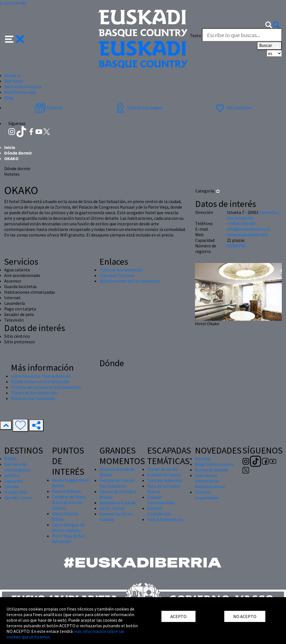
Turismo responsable (207, 495)
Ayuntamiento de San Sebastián (130, 281)
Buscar (269, 46)
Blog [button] (9, 98)
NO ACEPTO (245, 616)
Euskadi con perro (164, 475)
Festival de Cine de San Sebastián (117, 483)
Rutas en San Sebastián (33, 398)
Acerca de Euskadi (212, 470)
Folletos (49, 108)
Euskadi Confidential (159, 511)
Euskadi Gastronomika (161, 500)
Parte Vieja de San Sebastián (69, 539)
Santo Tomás (112, 508)
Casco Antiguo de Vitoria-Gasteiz (68, 527)
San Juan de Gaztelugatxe (17, 467)
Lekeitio (12, 475)
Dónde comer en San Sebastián (40, 382)
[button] (15, 38)
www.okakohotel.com (247, 235)
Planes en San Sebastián (34, 393)
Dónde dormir (18, 153)
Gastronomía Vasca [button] (23, 86)
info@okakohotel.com (248, 229)
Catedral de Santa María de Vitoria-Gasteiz (69, 502)
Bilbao (10, 459)
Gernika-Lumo (18, 498)
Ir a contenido (13, 3)
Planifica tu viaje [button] (20, 92)
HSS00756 (236, 246)
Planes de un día (162, 469)
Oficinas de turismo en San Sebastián (46, 387)
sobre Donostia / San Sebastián (41, 376)
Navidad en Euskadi (117, 503)
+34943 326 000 (241, 223)
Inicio (10, 147)
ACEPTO (178, 616)
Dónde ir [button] (12, 75)
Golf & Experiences (165, 519)
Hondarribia (16, 492)
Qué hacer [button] (14, 81)
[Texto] (242, 35)
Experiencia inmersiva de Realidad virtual (210, 481)
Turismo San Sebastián (121, 270)
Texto (196, 35)
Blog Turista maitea (214, 464)
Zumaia (11, 486)
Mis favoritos (233, 108)
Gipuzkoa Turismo (117, 275)
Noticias (203, 459)
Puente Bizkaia (66, 491)
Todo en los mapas (139, 108)
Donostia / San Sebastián (253, 215)
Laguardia (14, 481)
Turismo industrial (165, 480)
